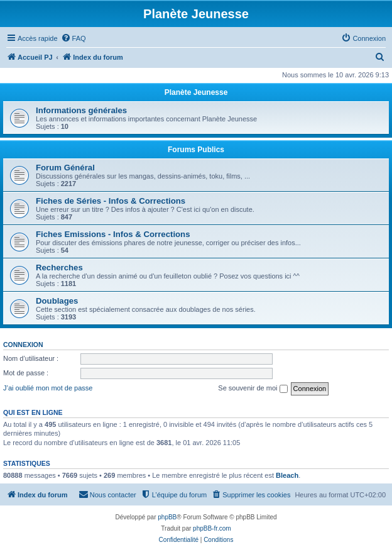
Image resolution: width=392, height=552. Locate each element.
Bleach (287, 475)
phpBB (167, 517)
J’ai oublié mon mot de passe (48, 388)
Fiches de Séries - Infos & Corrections (111, 201)
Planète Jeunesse (196, 92)
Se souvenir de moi (253, 389)
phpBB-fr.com (212, 528)
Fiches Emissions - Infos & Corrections (113, 234)
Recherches (59, 268)
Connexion (23, 345)
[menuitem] (73, 38)
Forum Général (65, 168)
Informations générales (81, 110)
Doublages (57, 301)
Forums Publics (196, 150)
